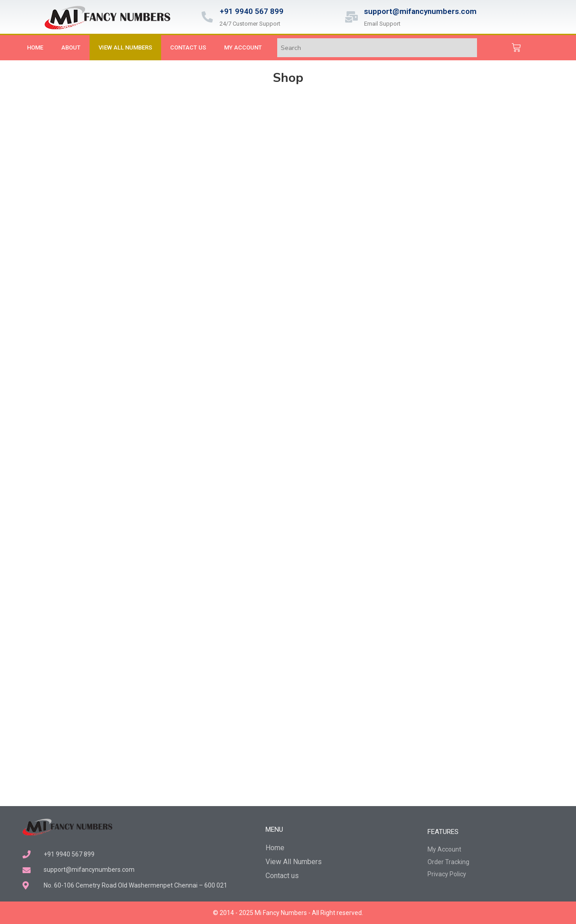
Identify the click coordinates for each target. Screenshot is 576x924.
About (71, 47)
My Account (243, 47)
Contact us (188, 47)
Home (35, 47)
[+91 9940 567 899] (207, 17)
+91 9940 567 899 (252, 11)
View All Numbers (125, 47)
